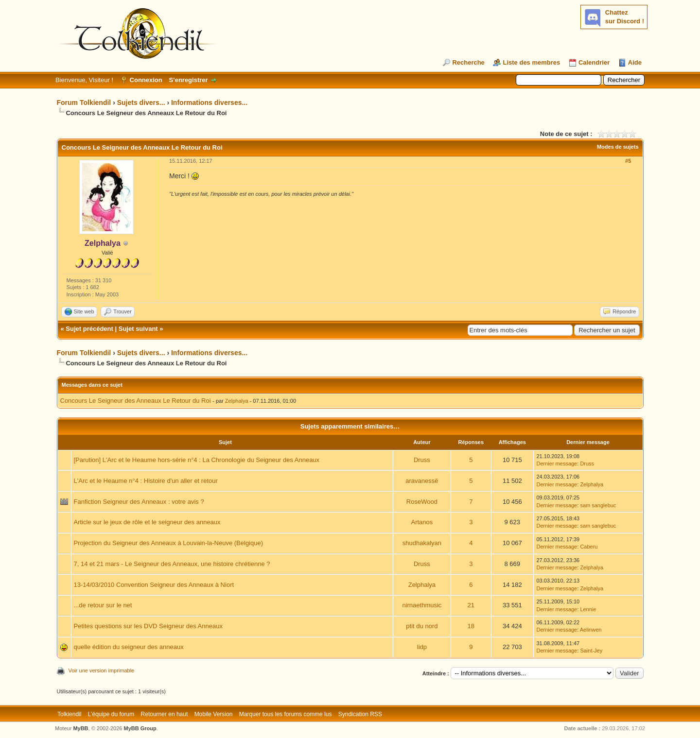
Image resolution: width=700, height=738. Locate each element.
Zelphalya (237, 401)
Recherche (468, 62)
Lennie (588, 609)
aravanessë (422, 481)
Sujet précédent (89, 329)
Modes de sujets (618, 147)
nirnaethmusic (422, 605)
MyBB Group (140, 728)
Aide (635, 62)
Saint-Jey (591, 651)
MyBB (80, 728)
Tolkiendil (69, 714)
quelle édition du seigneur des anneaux (129, 647)
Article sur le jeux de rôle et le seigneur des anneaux (147, 522)
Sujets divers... (141, 103)
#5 (628, 161)
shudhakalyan (422, 543)
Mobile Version (214, 714)
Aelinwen (591, 630)
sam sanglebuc (598, 505)
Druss (422, 460)
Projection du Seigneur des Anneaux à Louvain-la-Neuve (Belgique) (169, 543)
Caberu (589, 547)
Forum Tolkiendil (84, 103)
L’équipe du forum (111, 714)
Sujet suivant (138, 329)
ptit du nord (422, 626)
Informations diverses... (209, 103)
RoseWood (422, 502)
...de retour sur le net (103, 605)
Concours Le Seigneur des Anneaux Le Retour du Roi (136, 401)
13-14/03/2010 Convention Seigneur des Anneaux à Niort (154, 585)
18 (471, 626)
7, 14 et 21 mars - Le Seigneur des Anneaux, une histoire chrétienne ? (172, 564)
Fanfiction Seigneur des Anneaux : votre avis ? (139, 502)
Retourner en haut (165, 714)
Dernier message (557, 463)
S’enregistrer (188, 80)
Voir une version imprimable (102, 670)
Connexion (146, 80)
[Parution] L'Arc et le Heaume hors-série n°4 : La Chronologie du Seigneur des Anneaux (197, 460)
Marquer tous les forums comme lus (286, 714)
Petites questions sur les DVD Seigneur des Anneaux (148, 626)
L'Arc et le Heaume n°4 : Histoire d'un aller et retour (146, 481)
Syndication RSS (360, 714)
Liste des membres (531, 62)
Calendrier (594, 62)
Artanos (422, 522)
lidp (422, 647)
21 (471, 605)
